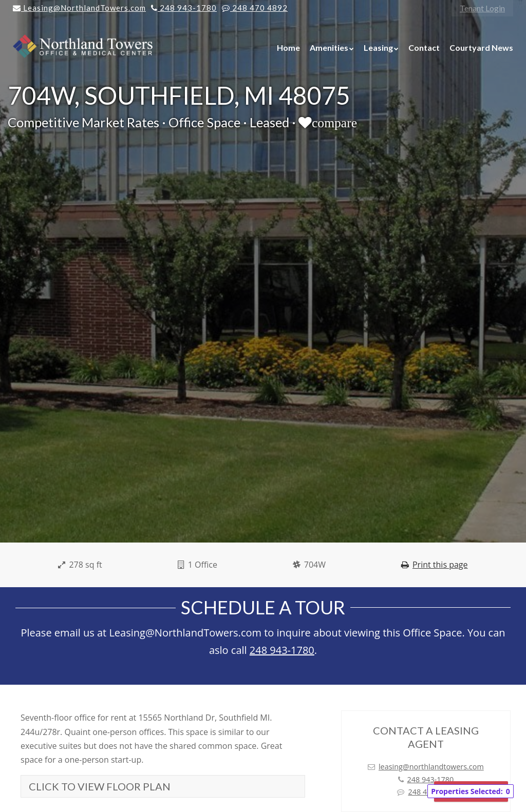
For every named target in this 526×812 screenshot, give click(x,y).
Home (288, 47)
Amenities (329, 47)
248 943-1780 (282, 650)
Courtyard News (481, 47)
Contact (424, 47)
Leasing (378, 47)
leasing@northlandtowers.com (431, 767)
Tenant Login (482, 8)
